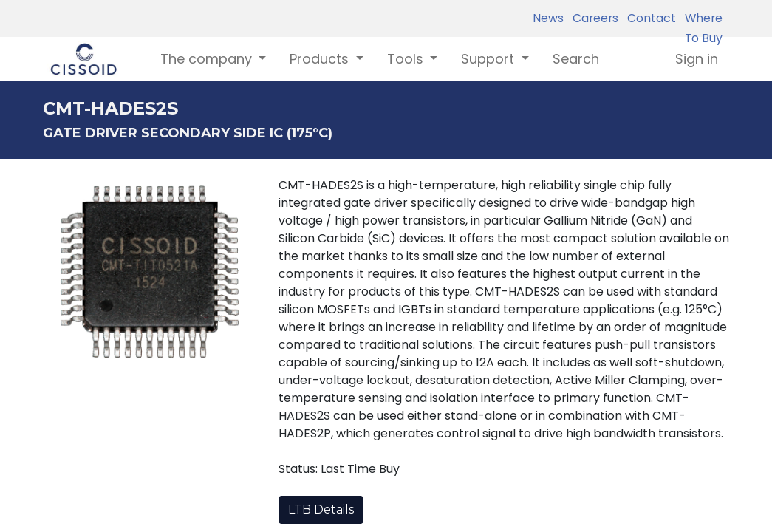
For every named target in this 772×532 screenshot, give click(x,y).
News (548, 18)
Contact (649, 18)
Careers (592, 18)
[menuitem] (576, 59)
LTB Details (321, 509)
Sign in (697, 59)
